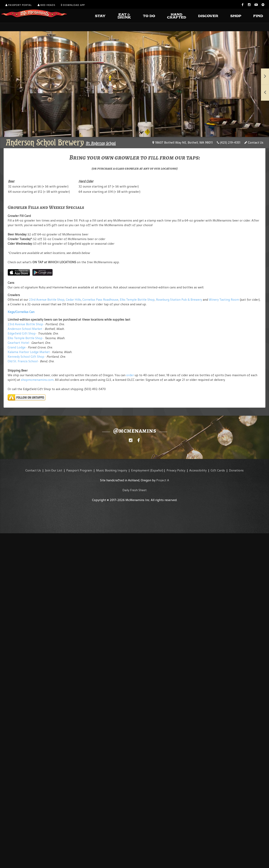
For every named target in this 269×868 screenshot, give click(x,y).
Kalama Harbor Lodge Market (29, 352)
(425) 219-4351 (229, 142)
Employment (140, 470)
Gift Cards (218, 470)
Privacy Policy (176, 470)
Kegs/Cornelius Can (21, 312)
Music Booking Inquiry (112, 470)
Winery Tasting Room (224, 300)
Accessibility (198, 470)
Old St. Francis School (23, 361)
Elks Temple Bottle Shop (137, 300)
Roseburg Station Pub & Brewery (179, 300)
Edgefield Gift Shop (22, 333)
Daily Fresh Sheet (134, 490)
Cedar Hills (73, 300)
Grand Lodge (17, 347)
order (130, 375)
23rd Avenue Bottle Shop (47, 300)
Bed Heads (46, 5)
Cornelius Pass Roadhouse (100, 300)
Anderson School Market (25, 329)
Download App (73, 5)
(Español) (157, 470)
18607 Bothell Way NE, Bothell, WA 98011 (183, 142)
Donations (236, 470)
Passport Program (79, 470)
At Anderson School (101, 143)
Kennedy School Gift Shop (26, 357)
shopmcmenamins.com (37, 380)
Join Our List (54, 470)
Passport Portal (19, 5)
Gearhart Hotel (18, 343)
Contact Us (254, 142)
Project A (163, 480)
